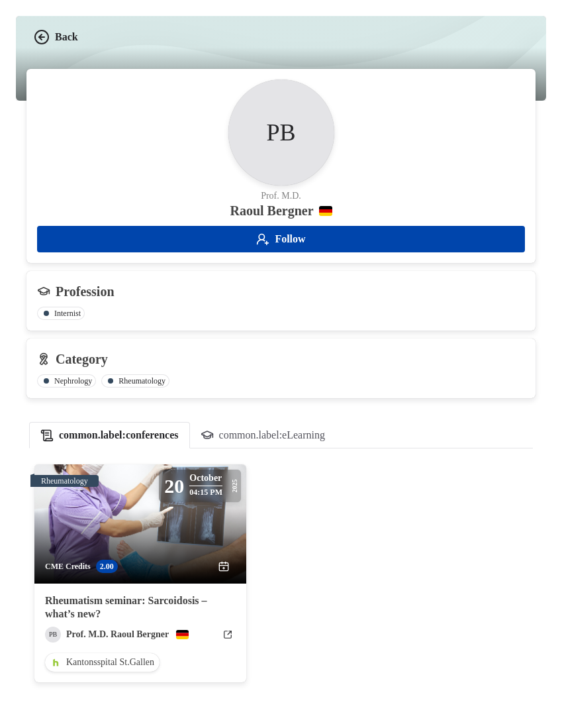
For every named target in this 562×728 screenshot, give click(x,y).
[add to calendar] (224, 566)
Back (56, 37)
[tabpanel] (281, 574)
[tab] (110, 435)
